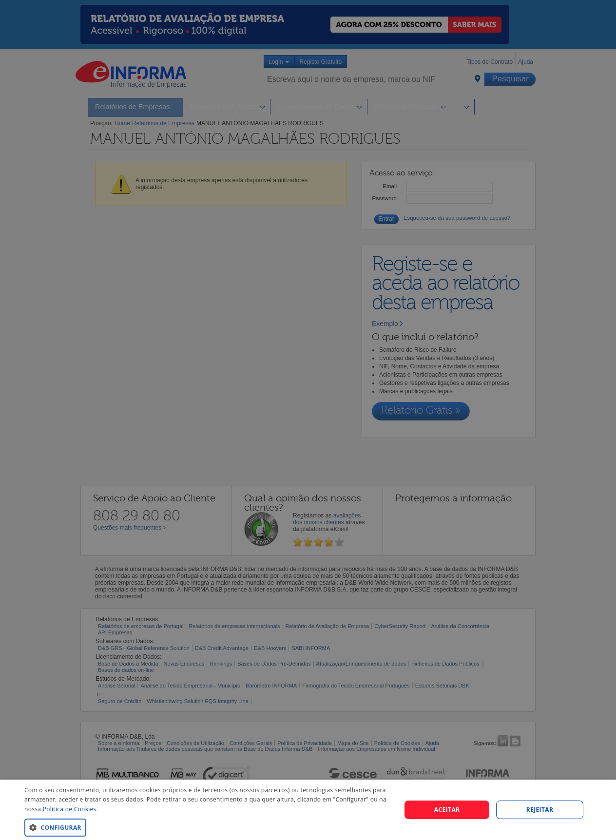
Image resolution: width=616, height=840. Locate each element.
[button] (207, 827)
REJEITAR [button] (540, 810)
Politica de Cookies (70, 809)
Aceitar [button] (447, 810)
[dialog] (308, 810)
